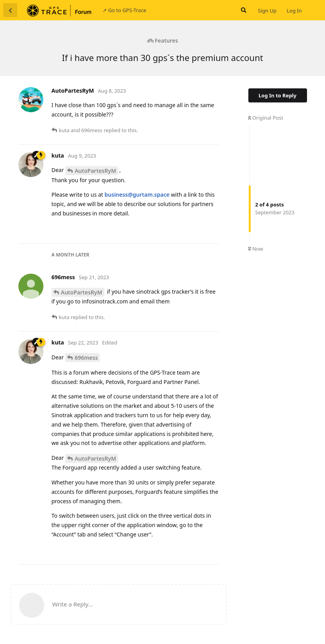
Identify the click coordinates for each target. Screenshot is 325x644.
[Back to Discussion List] (10, 10)
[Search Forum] (243, 10)
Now (256, 249)
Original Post (266, 118)
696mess (86, 358)
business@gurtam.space (137, 195)
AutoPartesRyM (95, 171)
